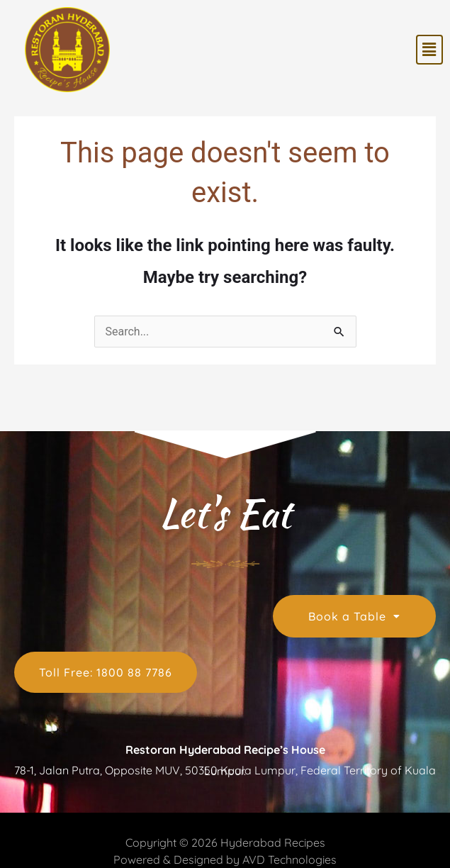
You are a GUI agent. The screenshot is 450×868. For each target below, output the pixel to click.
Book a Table (354, 616)
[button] (429, 50)
